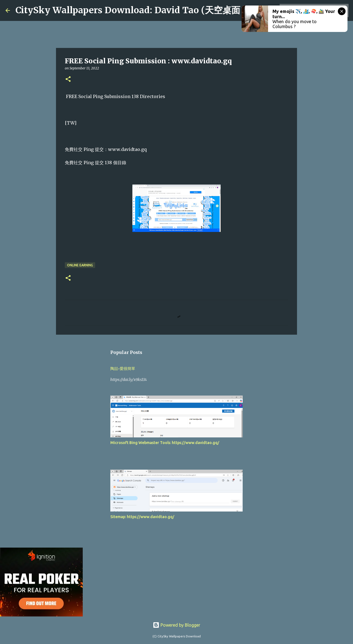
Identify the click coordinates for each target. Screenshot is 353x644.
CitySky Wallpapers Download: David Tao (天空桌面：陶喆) (143, 10)
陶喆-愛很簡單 (123, 369)
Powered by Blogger (176, 625)
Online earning (80, 265)
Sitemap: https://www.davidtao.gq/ (142, 517)
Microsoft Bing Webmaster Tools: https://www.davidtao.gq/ (165, 443)
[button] (68, 79)
